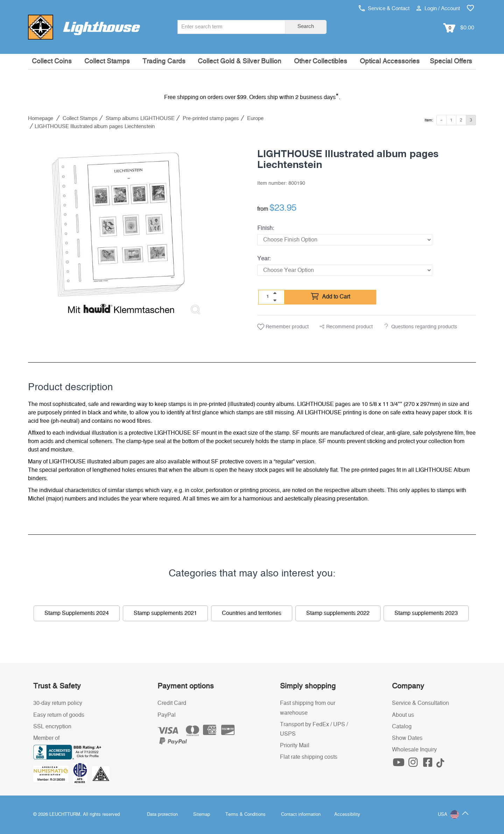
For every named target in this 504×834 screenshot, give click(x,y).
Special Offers (451, 61)
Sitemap (202, 815)
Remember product (283, 327)
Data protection (162, 815)
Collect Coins (52, 61)
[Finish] (345, 240)
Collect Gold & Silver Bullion (240, 61)
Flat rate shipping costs (309, 757)
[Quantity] (268, 297)
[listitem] (118, 230)
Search (306, 26)
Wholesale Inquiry (414, 750)
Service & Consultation (421, 703)
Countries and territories (252, 613)
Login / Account (438, 9)
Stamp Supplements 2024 (77, 613)
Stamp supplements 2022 (338, 613)
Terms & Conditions (246, 815)
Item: (429, 120)
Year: (264, 259)
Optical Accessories (390, 61)
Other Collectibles (321, 61)
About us (403, 715)
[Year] (345, 270)
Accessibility (347, 815)
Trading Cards (164, 61)
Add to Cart (330, 297)
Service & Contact (384, 9)
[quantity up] (275, 293)
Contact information (301, 815)
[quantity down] (275, 300)
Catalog (402, 727)
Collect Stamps (107, 61)
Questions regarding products (424, 327)
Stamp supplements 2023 (426, 613)
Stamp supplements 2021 (165, 613)
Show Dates (407, 738)
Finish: (266, 228)
